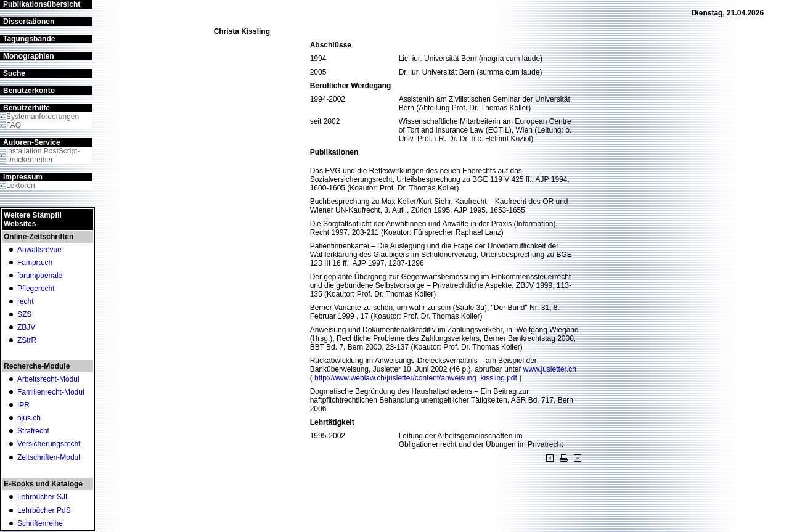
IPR (23, 405)
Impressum (23, 177)
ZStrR (27, 340)
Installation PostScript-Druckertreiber (43, 155)
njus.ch (29, 418)
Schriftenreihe (40, 523)
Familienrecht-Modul (51, 392)
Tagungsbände (29, 39)
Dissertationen (29, 22)
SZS (24, 314)
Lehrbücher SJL (43, 497)
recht (26, 301)
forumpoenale (40, 276)
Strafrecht (33, 431)
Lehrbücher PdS (44, 510)
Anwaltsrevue (39, 250)
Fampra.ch (35, 263)
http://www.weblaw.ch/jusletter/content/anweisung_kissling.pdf (417, 378)
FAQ (14, 125)
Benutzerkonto (29, 91)
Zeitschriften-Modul (49, 457)
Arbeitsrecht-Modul (48, 379)
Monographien (29, 56)
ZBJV (26, 327)
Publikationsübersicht (42, 4)
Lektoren (21, 186)
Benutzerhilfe (27, 108)
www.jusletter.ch (550, 369)
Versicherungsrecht (49, 444)
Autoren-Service (32, 142)
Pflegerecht (36, 289)
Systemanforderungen (43, 117)
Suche (14, 73)
